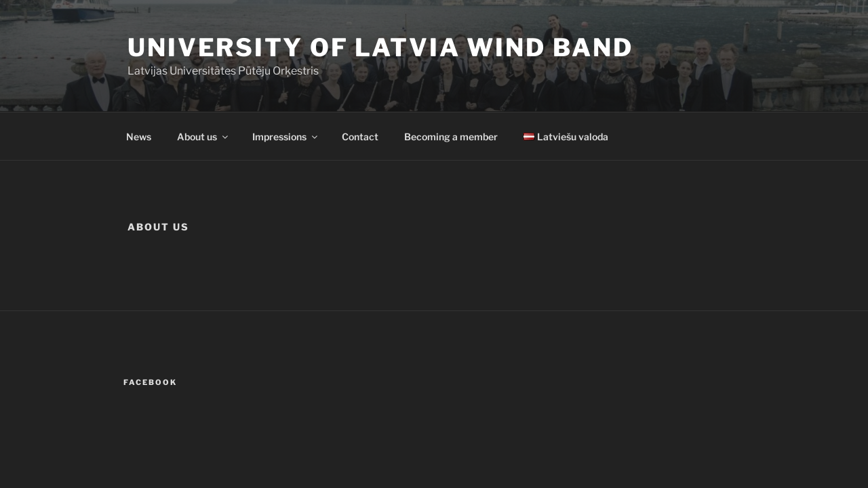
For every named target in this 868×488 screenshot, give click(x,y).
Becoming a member (451, 137)
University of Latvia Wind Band (380, 47)
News (139, 137)
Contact (360, 137)
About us (203, 137)
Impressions (286, 137)
